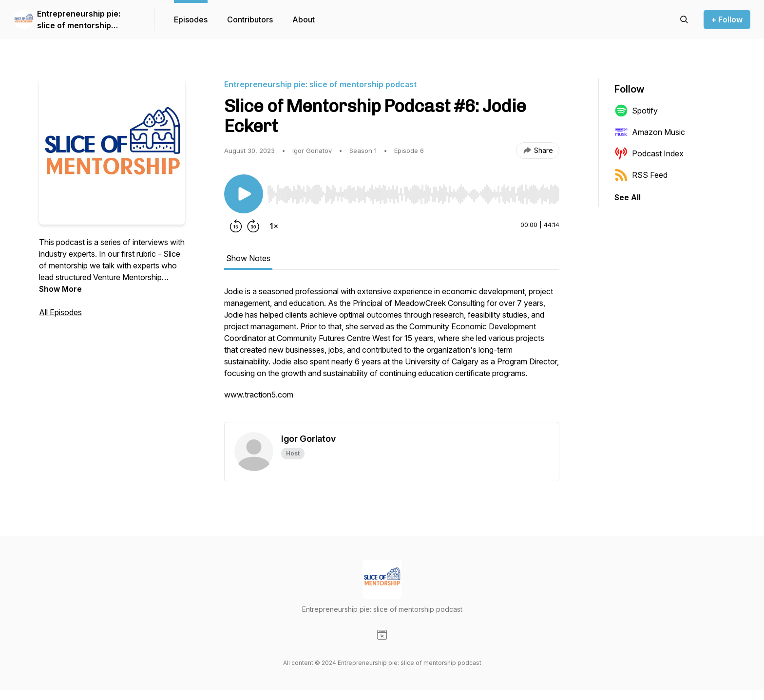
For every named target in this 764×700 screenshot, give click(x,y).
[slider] (413, 194)
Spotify (636, 111)
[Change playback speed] (274, 226)
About (304, 19)
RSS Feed (641, 175)
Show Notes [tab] (248, 258)
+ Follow (727, 19)
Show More (60, 289)
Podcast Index (649, 153)
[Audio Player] (413, 191)
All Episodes (60, 312)
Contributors (250, 19)
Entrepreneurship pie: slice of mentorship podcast (79, 20)
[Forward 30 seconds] (253, 226)
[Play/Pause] (244, 194)
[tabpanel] (392, 354)
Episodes (191, 19)
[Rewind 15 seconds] (236, 226)
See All (628, 197)
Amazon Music (650, 132)
